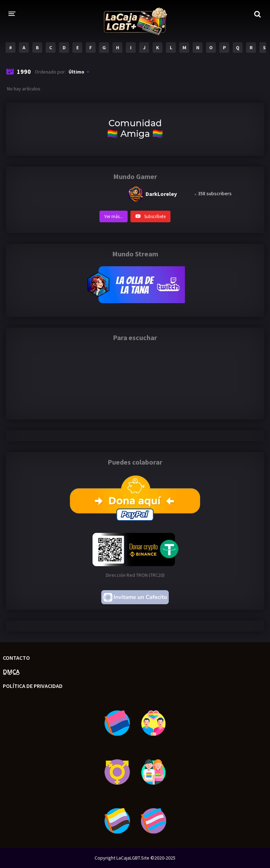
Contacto (16, 658)
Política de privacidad (33, 686)
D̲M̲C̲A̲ (11, 672)
